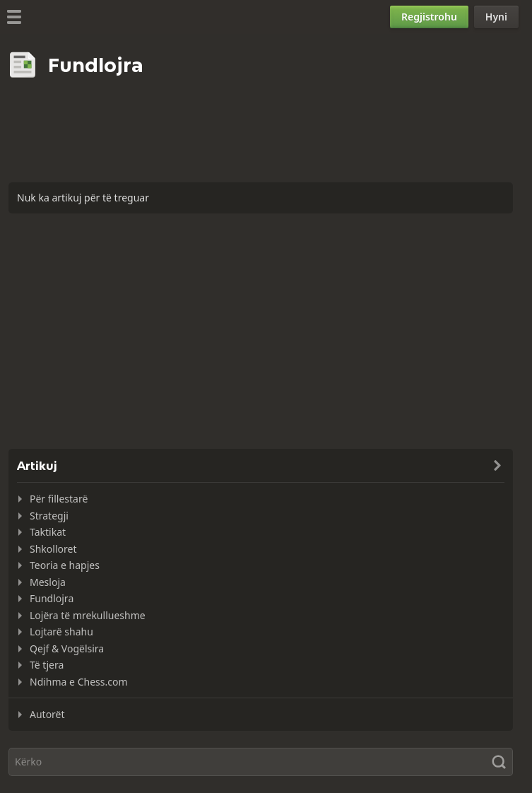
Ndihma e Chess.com (78, 682)
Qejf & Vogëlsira (67, 648)
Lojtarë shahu (61, 632)
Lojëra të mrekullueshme (88, 615)
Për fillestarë (59, 499)
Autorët (47, 714)
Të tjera (47, 665)
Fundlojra (52, 598)
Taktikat (48, 532)
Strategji (49, 516)
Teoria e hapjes (65, 565)
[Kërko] (261, 762)
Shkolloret (53, 549)
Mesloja (48, 582)
